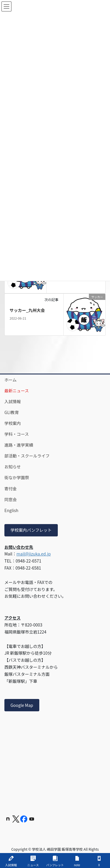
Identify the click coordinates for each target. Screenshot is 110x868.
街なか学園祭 (17, 477)
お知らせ (13, 467)
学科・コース (17, 434)
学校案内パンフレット (31, 530)
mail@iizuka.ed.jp (34, 554)
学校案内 (13, 423)
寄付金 (11, 489)
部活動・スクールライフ (27, 456)
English (11, 510)
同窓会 (11, 499)
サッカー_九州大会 (27, 310)
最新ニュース (17, 391)
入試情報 (13, 401)
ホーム (11, 380)
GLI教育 (12, 412)
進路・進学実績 (19, 445)
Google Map (22, 705)
